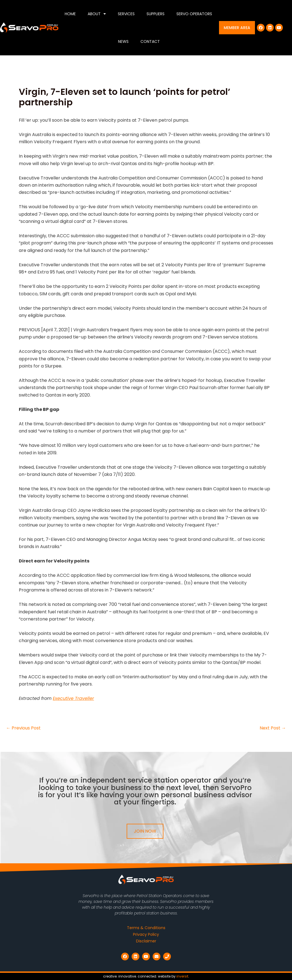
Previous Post (23, 728)
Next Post (273, 728)
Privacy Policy (146, 934)
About (97, 14)
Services (126, 14)
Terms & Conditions (146, 928)
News (123, 41)
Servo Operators (194, 14)
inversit (182, 976)
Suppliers (156, 14)
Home (70, 14)
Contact (150, 41)
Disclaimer (146, 941)
